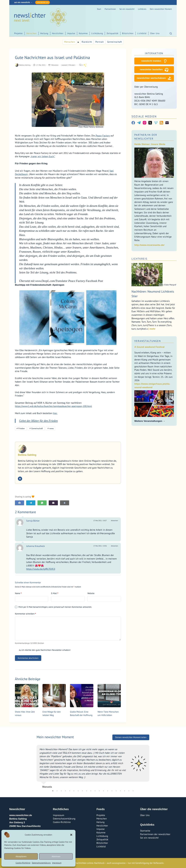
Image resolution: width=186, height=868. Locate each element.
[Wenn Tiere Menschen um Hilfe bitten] (109, 696)
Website (91, 593)
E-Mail (55, 593)
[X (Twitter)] (150, 123)
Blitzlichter (128, 33)
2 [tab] (57, 791)
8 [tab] (82, 791)
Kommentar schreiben (25, 614)
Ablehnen (56, 856)
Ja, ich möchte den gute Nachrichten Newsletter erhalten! (43, 650)
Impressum (57, 863)
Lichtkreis (142, 9)
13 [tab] (103, 791)
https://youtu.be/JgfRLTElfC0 (41, 569)
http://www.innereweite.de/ (149, 245)
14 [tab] (108, 791)
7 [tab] (78, 791)
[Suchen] (171, 33)
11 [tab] (95, 791)
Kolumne (83, 33)
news (51, 428)
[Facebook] (20, 503)
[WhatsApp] (42, 503)
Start (99, 9)
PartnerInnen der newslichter (155, 834)
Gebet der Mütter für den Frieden (39, 421)
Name (18, 593)
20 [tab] (133, 791)
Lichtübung (97, 33)
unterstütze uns (43, 2)
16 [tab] (116, 791)
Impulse (71, 33)
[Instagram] (145, 123)
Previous (34, 765)
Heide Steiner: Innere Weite (150, 144)
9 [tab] (87, 791)
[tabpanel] (93, 765)
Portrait (100, 42)
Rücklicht (87, 42)
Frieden (21, 428)
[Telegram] (31, 503)
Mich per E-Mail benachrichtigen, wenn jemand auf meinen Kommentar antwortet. (53, 607)
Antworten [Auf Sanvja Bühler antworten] (114, 521)
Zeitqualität (113, 33)
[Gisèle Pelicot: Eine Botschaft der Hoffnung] (82, 696)
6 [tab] (74, 791)
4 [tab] (65, 791)
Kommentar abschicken (28, 658)
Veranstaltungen (148, 341)
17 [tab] (120, 791)
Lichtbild (142, 33)
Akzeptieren (21, 856)
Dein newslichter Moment (161, 9)
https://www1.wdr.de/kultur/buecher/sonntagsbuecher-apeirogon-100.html (53, 406)
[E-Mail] (53, 503)
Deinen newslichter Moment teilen (131, 737)
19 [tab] (129, 791)
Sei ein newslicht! (127, 9)
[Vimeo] (156, 123)
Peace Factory (102, 136)
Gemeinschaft (115, 42)
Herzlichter (58, 33)
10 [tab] (91, 791)
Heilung (44, 33)
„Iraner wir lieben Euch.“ (43, 156)
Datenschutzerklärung (41, 863)
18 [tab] (125, 791)
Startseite (145, 831)
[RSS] (161, 123)
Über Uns (155, 33)
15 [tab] (112, 791)
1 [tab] (53, 791)
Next (151, 765)
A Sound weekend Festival (149, 347)
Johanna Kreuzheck (35, 546)
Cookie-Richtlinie (23, 863)
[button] (71, 835)
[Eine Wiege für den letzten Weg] (54, 696)
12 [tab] (99, 791)
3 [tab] (61, 791)
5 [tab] (70, 791)
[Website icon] (20, 479)
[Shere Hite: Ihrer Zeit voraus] (27, 696)
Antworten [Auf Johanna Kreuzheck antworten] (114, 546)
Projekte (18, 33)
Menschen (31, 33)
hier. (55, 413)
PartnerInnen (110, 9)
